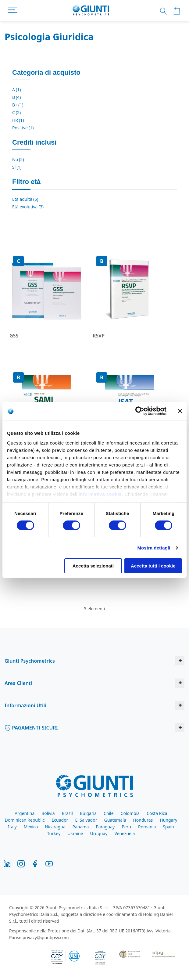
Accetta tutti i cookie (153, 566)
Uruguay (99, 833)
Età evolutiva (28, 207)
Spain (168, 827)
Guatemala (115, 820)
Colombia (130, 813)
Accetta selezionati (93, 566)
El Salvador (86, 820)
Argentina (25, 813)
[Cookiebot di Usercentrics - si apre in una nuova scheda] (140, 411)
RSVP (99, 336)
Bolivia (48, 813)
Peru (126, 827)
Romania (147, 827)
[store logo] (91, 11)
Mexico (31, 827)
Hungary (168, 820)
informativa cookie (100, 494)
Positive (23, 128)
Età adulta (25, 199)
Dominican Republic (25, 820)
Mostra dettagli (154, 548)
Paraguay (105, 827)
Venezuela (125, 833)
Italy (12, 827)
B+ (18, 105)
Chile (109, 813)
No (18, 159)
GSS (14, 336)
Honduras (143, 820)
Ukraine (75, 833)
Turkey (54, 833)
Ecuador (60, 820)
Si (17, 167)
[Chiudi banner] (180, 411)
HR (18, 120)
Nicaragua (55, 827)
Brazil (67, 813)
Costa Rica (157, 813)
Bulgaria (88, 813)
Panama (81, 827)
